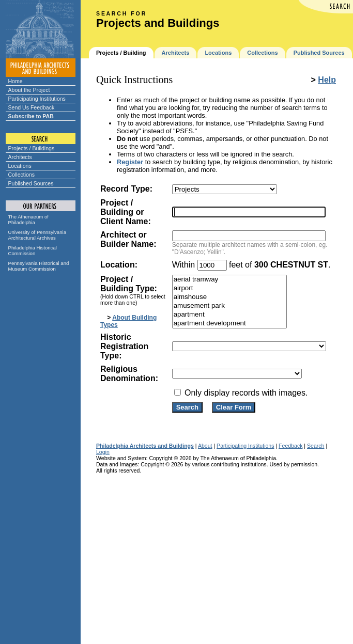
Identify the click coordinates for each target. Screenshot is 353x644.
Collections (22, 175)
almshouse (229, 297)
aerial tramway (229, 280)
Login (103, 452)
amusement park (229, 306)
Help (327, 80)
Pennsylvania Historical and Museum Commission (39, 266)
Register (130, 162)
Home (16, 81)
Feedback (290, 446)
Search (316, 446)
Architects (20, 157)
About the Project (29, 90)
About (205, 446)
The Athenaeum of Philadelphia (28, 219)
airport (229, 288)
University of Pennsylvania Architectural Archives (37, 235)
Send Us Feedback (32, 107)
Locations (20, 166)
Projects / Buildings (32, 148)
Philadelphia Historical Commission (33, 250)
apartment (229, 315)
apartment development (229, 324)
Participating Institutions (37, 99)
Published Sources (31, 183)
